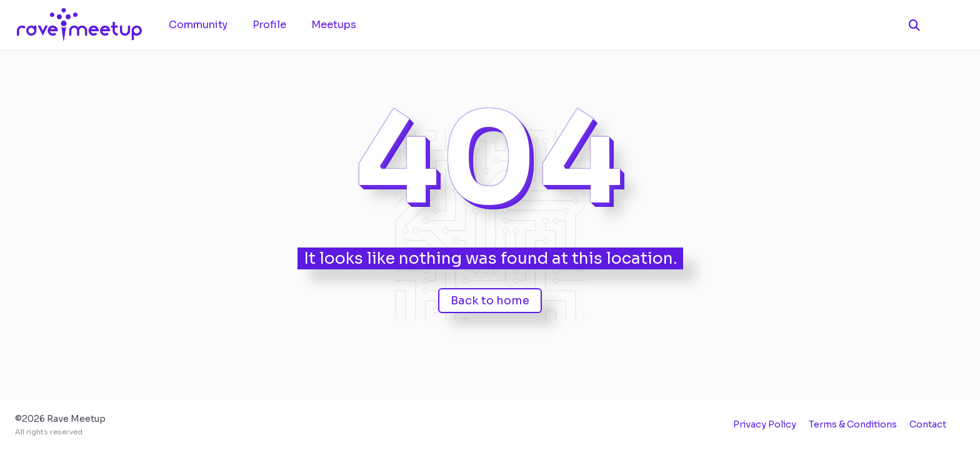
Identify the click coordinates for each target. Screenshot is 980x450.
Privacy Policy (765, 424)
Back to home (490, 301)
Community (198, 25)
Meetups (334, 25)
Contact (928, 424)
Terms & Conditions (853, 424)
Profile (269, 25)
